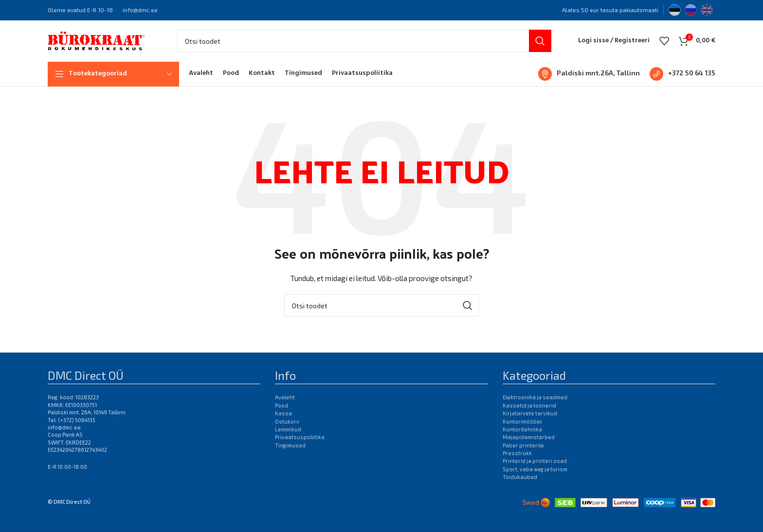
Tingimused (290, 455)
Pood (282, 415)
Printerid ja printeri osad (535, 471)
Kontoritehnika (522, 439)
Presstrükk (517, 463)
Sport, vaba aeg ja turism (535, 479)
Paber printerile (523, 455)
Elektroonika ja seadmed (535, 407)
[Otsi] (364, 46)
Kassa (283, 423)
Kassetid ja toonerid (529, 415)
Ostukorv (287, 431)
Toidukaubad (520, 487)
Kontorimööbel (522, 431)
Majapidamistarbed (529, 447)
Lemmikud (288, 439)
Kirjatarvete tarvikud (530, 423)
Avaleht (285, 407)
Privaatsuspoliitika (300, 447)
